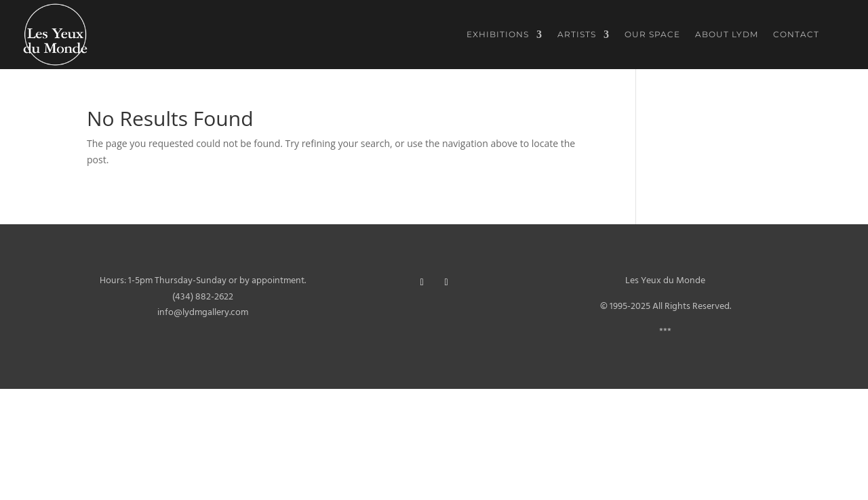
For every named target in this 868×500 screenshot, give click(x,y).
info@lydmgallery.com (203, 313)
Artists (577, 35)
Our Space (652, 35)
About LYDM (727, 35)
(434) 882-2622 (203, 297)
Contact (796, 35)
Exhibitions (498, 35)
